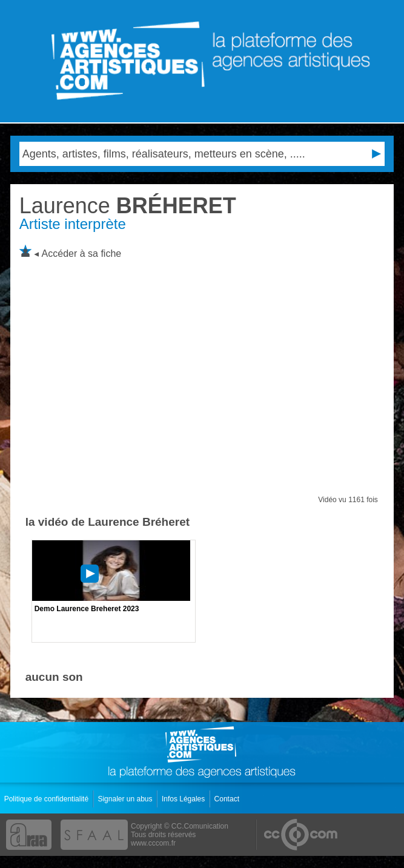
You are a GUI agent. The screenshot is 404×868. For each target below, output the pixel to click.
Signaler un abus (126, 799)
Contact (228, 799)
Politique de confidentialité (48, 799)
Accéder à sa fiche (82, 253)
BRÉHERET (128, 206)
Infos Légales (184, 799)
